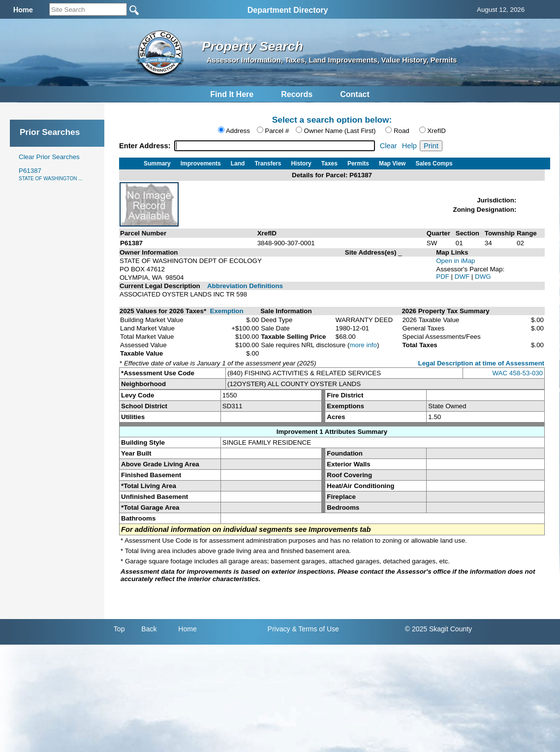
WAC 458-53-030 (518, 373)
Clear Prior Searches (49, 157)
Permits (358, 163)
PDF (443, 277)
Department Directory (288, 10)
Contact (355, 94)
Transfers (268, 163)
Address (238, 131)
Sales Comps (434, 163)
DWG (483, 277)
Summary (157, 163)
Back (149, 629)
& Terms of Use (315, 629)
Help (409, 146)
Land (238, 163)
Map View (392, 163)
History (301, 163)
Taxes (329, 163)
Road (402, 131)
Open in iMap (455, 261)
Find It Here (232, 94)
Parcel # (277, 131)
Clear (389, 146)
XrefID (436, 131)
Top (119, 629)
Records (297, 94)
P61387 (51, 174)
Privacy (279, 629)
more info (363, 345)
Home (187, 629)
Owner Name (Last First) (340, 131)
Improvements (201, 163)
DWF (463, 277)
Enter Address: (146, 146)
